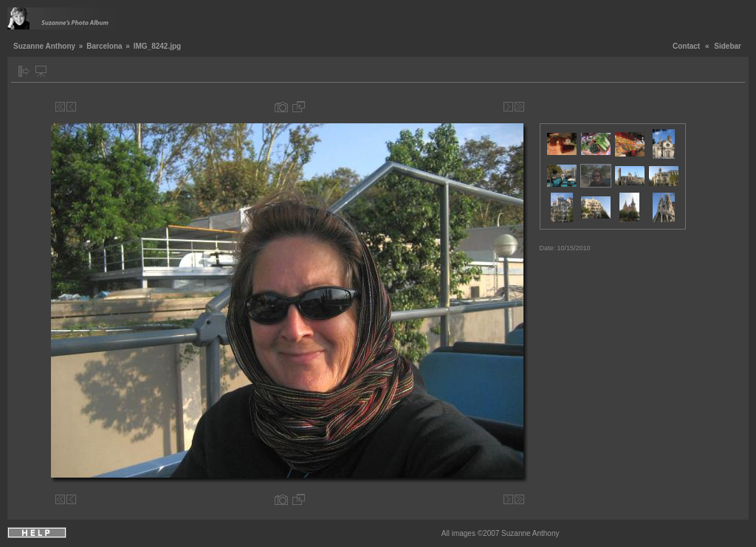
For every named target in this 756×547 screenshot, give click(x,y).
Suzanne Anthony (44, 46)
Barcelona (104, 46)
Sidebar (728, 46)
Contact (686, 46)
